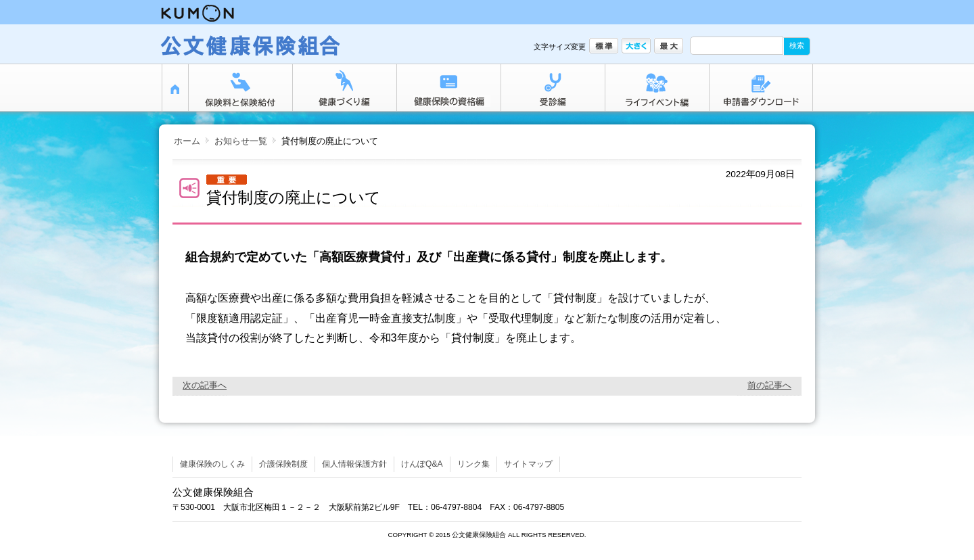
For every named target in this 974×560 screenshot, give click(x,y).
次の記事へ (205, 385)
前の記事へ (769, 385)
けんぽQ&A (422, 464)
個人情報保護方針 (354, 464)
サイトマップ (528, 464)
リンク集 (473, 464)
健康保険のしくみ (212, 464)
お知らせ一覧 (241, 141)
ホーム (187, 141)
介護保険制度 (283, 464)
